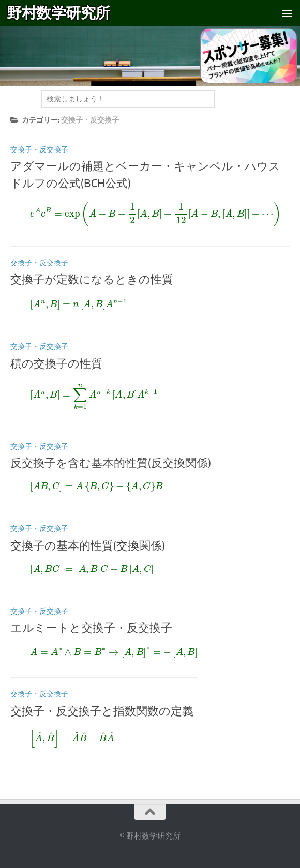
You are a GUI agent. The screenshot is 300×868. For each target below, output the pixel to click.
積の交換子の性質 (56, 364)
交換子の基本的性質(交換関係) (88, 546)
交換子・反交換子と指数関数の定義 (102, 711)
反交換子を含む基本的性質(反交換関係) (111, 463)
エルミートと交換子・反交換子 (91, 628)
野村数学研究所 (58, 13)
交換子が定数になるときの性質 (92, 280)
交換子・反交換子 (39, 150)
